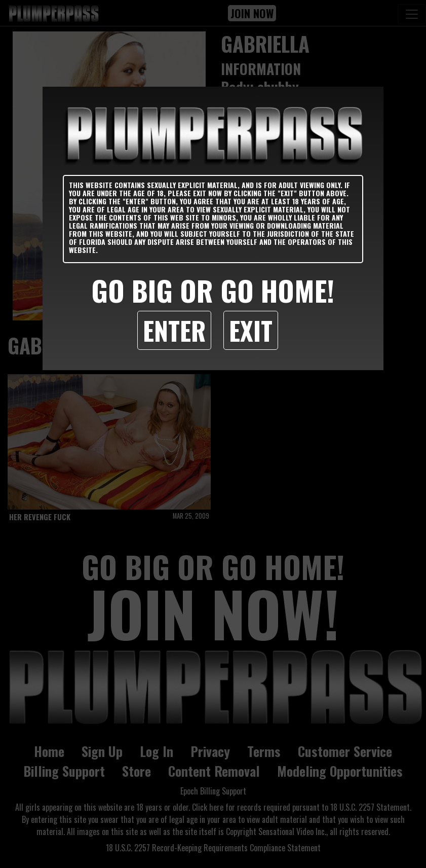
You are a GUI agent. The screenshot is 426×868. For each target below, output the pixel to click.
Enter (174, 330)
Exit (251, 330)
